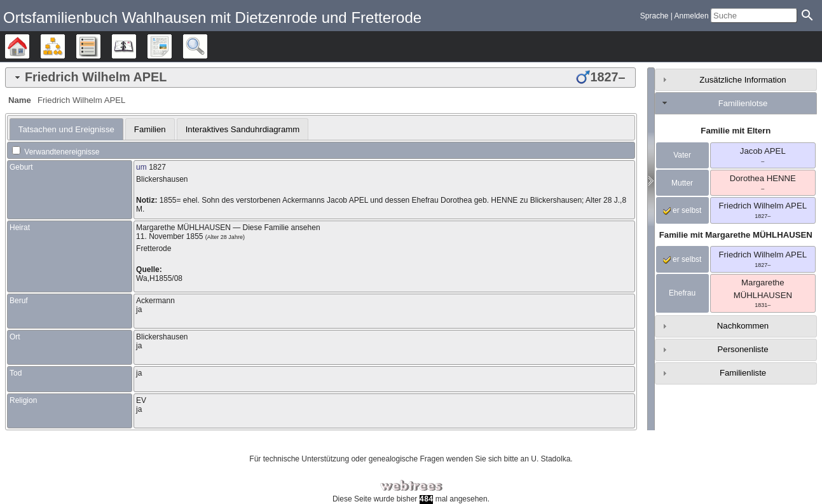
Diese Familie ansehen (282, 228)
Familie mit (736, 235)
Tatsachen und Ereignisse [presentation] (66, 129)
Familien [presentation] (150, 129)
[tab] (320, 78)
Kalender (136, 46)
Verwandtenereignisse (56, 152)
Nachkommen (743, 326)
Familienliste (743, 373)
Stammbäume (29, 46)
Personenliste (743, 349)
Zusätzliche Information (743, 80)
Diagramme (65, 46)
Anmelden (692, 16)
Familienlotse (743, 103)
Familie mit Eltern (736, 131)
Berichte (171, 46)
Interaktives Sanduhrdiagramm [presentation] (243, 129)
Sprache (654, 16)
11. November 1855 (169, 236)
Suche (207, 46)
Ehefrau (682, 293)
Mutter (682, 183)
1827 (157, 167)
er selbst (682, 210)
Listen (100, 46)
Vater (682, 155)
